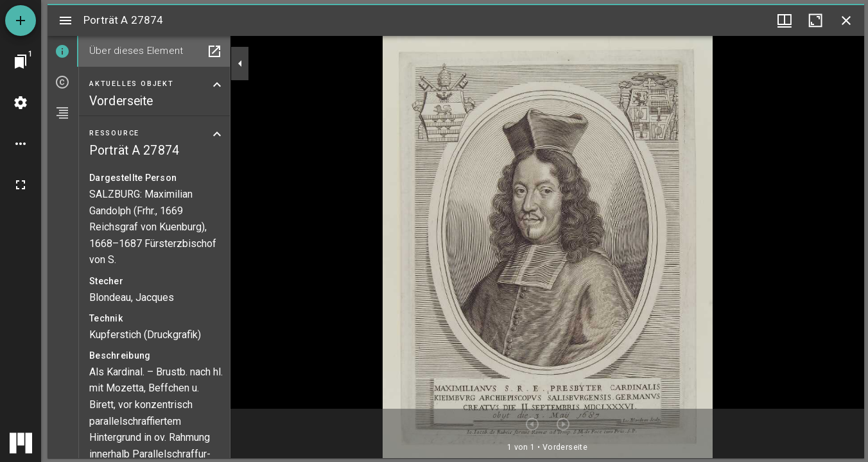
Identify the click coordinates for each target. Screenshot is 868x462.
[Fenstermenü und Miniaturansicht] (785, 21)
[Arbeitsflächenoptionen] (21, 144)
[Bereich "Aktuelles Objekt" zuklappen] (217, 85)
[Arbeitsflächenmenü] (21, 103)
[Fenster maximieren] (815, 21)
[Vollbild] (21, 185)
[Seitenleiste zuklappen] (240, 64)
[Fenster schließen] (846, 21)
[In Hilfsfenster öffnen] (214, 51)
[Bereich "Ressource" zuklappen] (217, 134)
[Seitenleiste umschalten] (65, 21)
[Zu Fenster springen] (21, 62)
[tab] (63, 51)
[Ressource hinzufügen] (21, 21)
